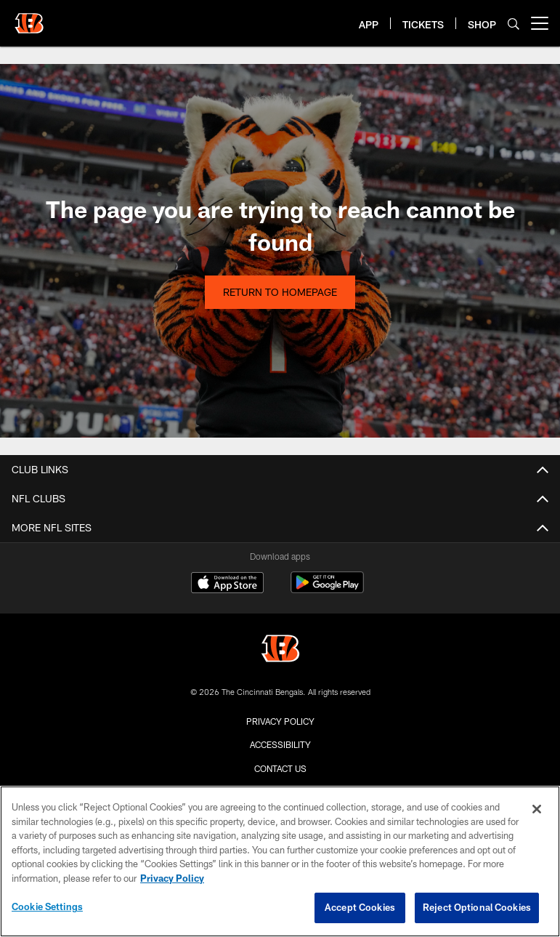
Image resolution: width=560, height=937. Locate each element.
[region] (280, 861)
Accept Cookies (360, 907)
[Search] (514, 24)
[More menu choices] (540, 23)
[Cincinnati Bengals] (280, 650)
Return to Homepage (280, 292)
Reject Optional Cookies (477, 907)
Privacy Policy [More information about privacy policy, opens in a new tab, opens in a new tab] (172, 878)
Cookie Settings (47, 906)
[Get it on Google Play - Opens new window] (327, 590)
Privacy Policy (280, 721)
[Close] (537, 809)
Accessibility (280, 744)
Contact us (280, 768)
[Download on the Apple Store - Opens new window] (227, 584)
